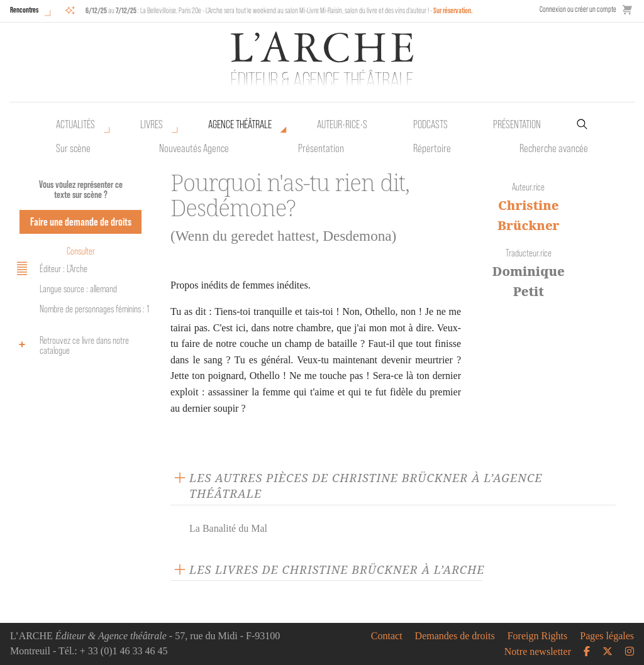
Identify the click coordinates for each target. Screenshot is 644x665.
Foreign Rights (538, 636)
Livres (152, 124)
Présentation (321, 148)
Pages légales (607, 636)
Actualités (75, 124)
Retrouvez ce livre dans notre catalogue (71, 345)
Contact (387, 636)
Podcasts (430, 124)
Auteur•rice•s (342, 124)
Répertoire (432, 148)
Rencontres (24, 10)
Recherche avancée (554, 148)
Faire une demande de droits (81, 222)
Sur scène (73, 148)
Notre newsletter (538, 652)
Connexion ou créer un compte (578, 9)
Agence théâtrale (240, 124)
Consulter (81, 251)
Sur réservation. (453, 10)
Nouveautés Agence (194, 148)
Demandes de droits (455, 636)
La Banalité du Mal (228, 528)
